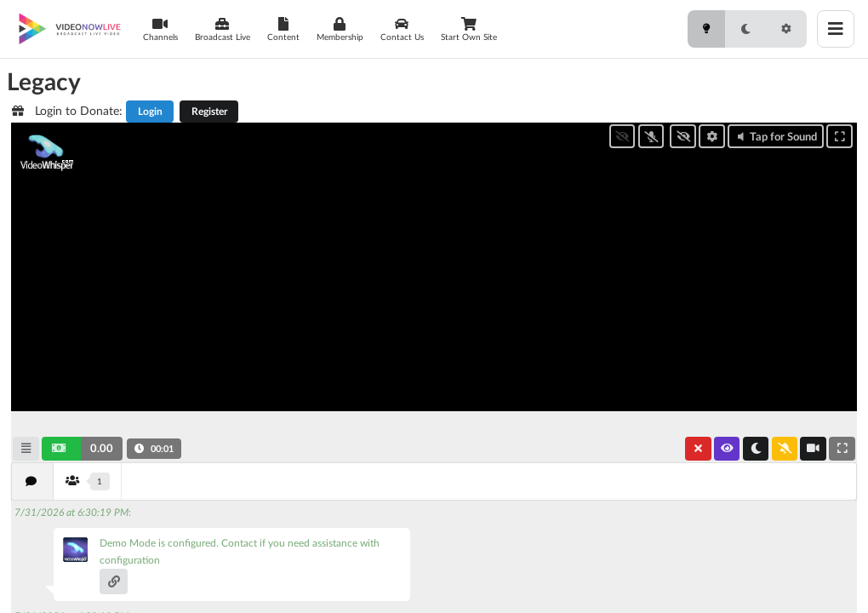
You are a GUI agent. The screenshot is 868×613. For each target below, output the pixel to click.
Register (209, 111)
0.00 (102, 448)
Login (150, 111)
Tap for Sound (776, 136)
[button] (82, 449)
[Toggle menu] (836, 29)
